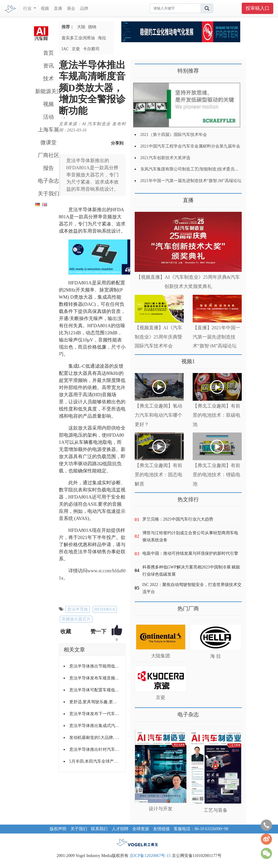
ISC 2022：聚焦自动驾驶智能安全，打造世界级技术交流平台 (192, 588)
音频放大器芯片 (76, 619)
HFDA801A (105, 609)
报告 (48, 168)
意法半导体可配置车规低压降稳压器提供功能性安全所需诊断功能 (95, 690)
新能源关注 (48, 91)
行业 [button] (28, 8)
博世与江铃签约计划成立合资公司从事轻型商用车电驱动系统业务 (190, 536)
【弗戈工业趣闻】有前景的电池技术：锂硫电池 (216, 475)
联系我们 (99, 829)
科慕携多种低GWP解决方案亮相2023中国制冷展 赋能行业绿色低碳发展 (191, 571)
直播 (58, 8)
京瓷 (76, 49)
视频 (45, 8)
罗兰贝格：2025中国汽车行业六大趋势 (178, 519)
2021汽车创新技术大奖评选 (165, 158)
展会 (71, 8)
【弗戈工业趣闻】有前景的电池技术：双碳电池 (216, 415)
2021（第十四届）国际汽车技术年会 (174, 135)
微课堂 (48, 142)
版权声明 (58, 829)
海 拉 (216, 656)
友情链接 (161, 829)
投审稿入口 (257, 8)
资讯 (48, 66)
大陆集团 (161, 656)
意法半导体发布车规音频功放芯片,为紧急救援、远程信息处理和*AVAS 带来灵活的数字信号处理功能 (95, 678)
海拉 (102, 38)
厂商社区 (48, 155)
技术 (48, 79)
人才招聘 (120, 829)
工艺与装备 (216, 810)
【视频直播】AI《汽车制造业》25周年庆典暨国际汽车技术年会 (159, 337)
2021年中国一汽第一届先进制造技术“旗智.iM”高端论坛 (191, 181)
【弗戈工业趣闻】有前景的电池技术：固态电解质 (158, 475)
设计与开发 (161, 809)
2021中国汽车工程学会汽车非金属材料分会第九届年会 (190, 146)
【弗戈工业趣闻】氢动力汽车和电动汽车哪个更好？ (158, 415)
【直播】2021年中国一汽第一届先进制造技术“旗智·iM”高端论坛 (216, 337)
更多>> (141, 198)
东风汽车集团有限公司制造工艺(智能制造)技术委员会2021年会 (198, 169)
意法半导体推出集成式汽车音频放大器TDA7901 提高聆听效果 (95, 726)
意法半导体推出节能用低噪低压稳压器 (95, 666)
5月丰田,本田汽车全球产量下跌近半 (95, 761)
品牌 (84, 8)
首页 (48, 53)
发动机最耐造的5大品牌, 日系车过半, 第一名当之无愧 (95, 738)
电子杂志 (48, 181)
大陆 (81, 27)
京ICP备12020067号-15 (150, 856)
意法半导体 (78, 609)
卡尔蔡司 (91, 49)
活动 (48, 117)
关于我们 (48, 194)
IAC (65, 49)
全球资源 (141, 829)
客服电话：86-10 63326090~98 (201, 829)
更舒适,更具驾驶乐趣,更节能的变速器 (95, 702)
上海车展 (48, 130)
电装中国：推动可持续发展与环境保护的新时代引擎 (190, 553)
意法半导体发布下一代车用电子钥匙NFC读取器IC (95, 714)
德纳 (92, 27)
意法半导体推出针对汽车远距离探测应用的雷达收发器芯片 (95, 749)
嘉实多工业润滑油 (78, 38)
